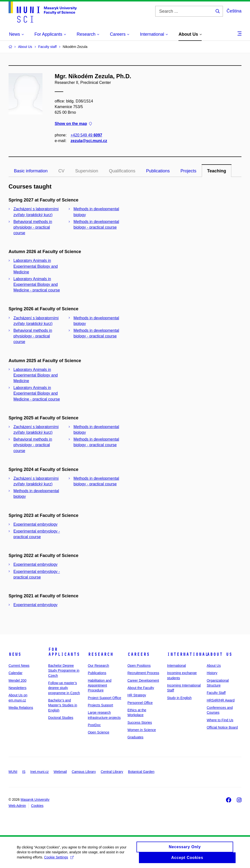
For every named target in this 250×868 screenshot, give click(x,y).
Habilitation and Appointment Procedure (100, 685)
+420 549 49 (86, 135)
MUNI (13, 772)
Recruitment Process (143, 673)
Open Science (99, 732)
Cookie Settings (59, 860)
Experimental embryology (36, 524)
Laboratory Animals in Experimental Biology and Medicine (36, 266)
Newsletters (17, 688)
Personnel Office (140, 703)
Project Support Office (105, 698)
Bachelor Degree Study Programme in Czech (64, 671)
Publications (158, 171)
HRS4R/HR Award (221, 700)
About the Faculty (141, 688)
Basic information (31, 171)
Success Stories (140, 723)
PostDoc (94, 725)
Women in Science (142, 730)
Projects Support (101, 705)
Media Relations (21, 708)
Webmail (60, 772)
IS (24, 772)
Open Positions (139, 666)
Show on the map (73, 124)
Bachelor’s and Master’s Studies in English (63, 705)
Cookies (37, 806)
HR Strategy (137, 695)
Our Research (99, 666)
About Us (219, 654)
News (15, 654)
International (188, 654)
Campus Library (84, 772)
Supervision (87, 171)
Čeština (234, 11)
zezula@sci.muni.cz (89, 141)
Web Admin (17, 806)
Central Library (112, 772)
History (212, 673)
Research (101, 654)
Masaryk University (35, 800)
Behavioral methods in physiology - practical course (33, 227)
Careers (139, 654)
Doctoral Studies (61, 718)
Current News (19, 666)
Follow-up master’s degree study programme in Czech (64, 688)
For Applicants (64, 652)
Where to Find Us (220, 720)
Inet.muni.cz (39, 772)
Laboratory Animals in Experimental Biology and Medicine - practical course (37, 284)
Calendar (16, 673)
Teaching (217, 171)
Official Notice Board (222, 727)
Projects (188, 171)
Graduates (135, 737)
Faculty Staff (216, 693)
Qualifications (122, 171)
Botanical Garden (141, 772)
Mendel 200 (17, 680)
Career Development (143, 680)
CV (61, 171)
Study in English (179, 698)
